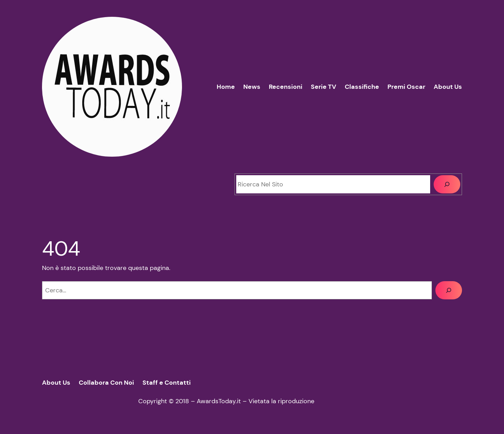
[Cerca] (447, 184)
